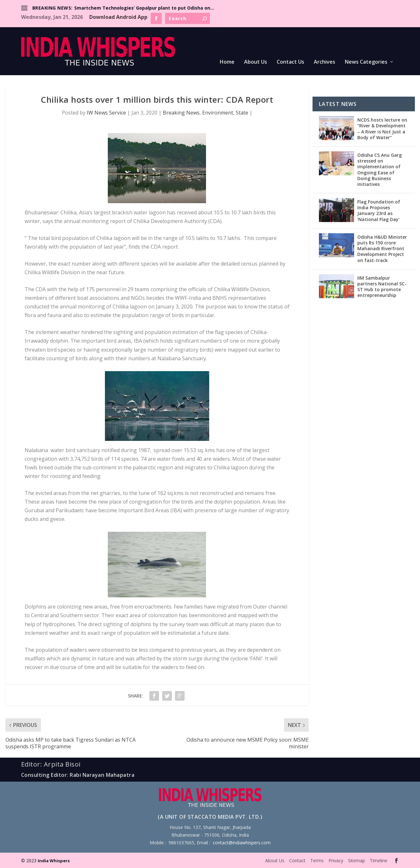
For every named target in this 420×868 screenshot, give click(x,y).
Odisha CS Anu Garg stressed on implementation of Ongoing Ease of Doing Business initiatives (380, 170)
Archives (325, 62)
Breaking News (181, 113)
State (242, 113)
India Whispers (54, 861)
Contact (297, 860)
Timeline (379, 860)
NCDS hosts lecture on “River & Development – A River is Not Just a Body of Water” (382, 129)
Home (227, 62)
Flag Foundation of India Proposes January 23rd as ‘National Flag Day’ (379, 211)
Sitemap (357, 860)
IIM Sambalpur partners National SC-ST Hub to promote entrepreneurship (382, 287)
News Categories (366, 62)
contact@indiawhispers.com (242, 843)
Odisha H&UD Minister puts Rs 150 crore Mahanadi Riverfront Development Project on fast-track (382, 249)
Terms (317, 860)
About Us (256, 62)
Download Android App (118, 17)
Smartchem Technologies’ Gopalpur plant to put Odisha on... (144, 8)
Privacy (336, 860)
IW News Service (106, 113)
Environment (218, 113)
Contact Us (290, 62)
